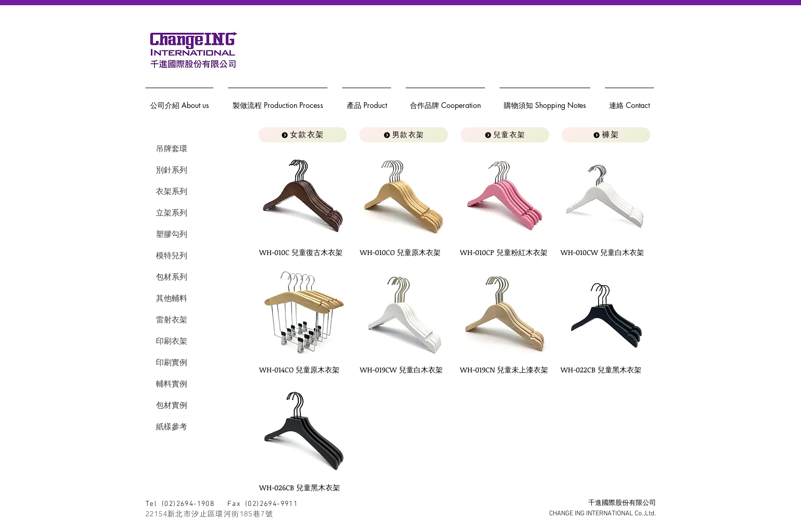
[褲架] (606, 135)
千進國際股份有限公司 (622, 503)
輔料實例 (172, 384)
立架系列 (172, 213)
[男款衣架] (404, 135)
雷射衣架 (172, 319)
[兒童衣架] (505, 135)
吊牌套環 (172, 148)
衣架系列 (172, 191)
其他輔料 (172, 298)
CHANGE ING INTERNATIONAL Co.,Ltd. (603, 514)
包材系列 (172, 277)
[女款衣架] (302, 135)
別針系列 (172, 170)
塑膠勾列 (172, 234)
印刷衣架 (172, 341)
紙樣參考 (172, 426)
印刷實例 (172, 362)
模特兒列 (172, 255)
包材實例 (172, 405)
